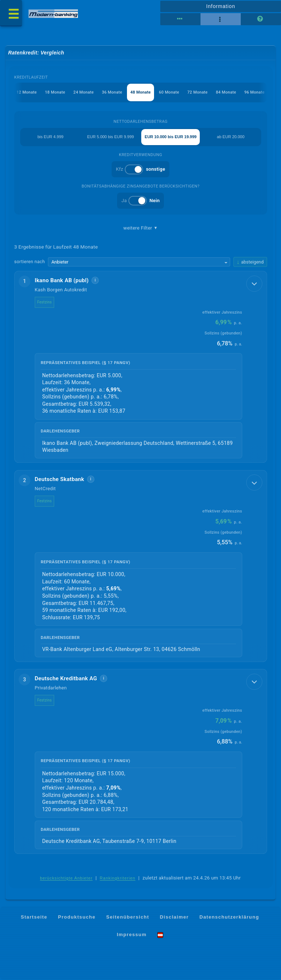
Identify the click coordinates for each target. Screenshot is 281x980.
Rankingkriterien (118, 878)
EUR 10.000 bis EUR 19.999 (171, 137)
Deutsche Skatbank (59, 479)
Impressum (132, 934)
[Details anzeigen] (254, 284)
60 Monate (169, 92)
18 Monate (55, 92)
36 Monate (112, 92)
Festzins (45, 302)
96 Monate (254, 92)
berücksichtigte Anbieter (66, 878)
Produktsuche (77, 917)
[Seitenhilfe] (261, 19)
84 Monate (226, 92)
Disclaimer (174, 917)
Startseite (34, 917)
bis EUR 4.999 (50, 137)
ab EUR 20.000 (231, 137)
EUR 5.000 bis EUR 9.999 (110, 137)
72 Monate (197, 92)
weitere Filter (140, 228)
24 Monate (84, 92)
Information (220, 6)
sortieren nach (30, 262)
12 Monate (27, 92)
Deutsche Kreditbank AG (66, 678)
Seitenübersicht (128, 917)
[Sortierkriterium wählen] (139, 262)
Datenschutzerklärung (229, 917)
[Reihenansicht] (180, 19)
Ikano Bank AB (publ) (62, 280)
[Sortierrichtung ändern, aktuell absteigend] (250, 262)
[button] (141, 367)
